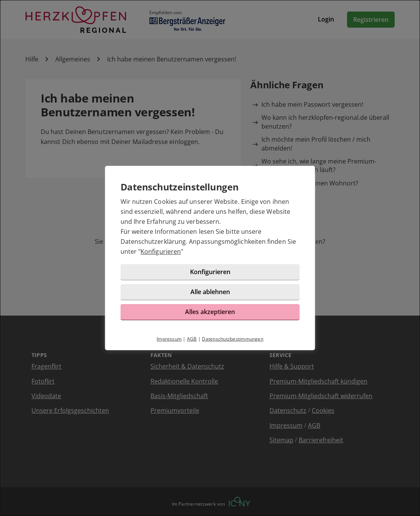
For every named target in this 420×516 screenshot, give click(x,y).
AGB (192, 339)
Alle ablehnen (210, 292)
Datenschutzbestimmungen (233, 339)
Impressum (169, 339)
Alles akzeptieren (210, 312)
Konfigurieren (161, 251)
